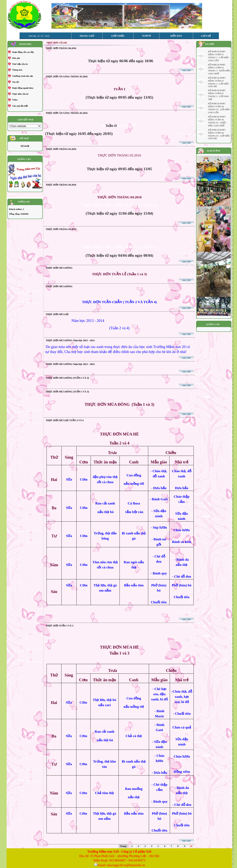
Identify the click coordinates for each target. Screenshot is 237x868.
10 (191, 846)
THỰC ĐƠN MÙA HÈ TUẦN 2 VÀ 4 (65, 420)
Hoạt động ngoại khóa (22, 88)
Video (15, 100)
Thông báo (17, 70)
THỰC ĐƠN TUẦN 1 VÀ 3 (60, 626)
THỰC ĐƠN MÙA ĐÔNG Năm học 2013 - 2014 (70, 340)
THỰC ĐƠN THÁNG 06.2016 (61, 48)
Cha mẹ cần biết (20, 106)
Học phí (16, 58)
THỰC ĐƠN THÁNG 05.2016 (61, 149)
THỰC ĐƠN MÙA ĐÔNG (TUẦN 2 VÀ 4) (67, 378)
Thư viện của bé (20, 64)
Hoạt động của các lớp (23, 52)
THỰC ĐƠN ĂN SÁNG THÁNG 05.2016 (67, 77)
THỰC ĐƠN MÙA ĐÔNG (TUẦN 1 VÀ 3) (67, 392)
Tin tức (15, 82)
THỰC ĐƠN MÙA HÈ (57, 314)
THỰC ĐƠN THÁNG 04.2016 (61, 185)
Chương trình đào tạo (22, 76)
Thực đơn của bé (20, 94)
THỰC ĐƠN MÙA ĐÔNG (59, 268)
